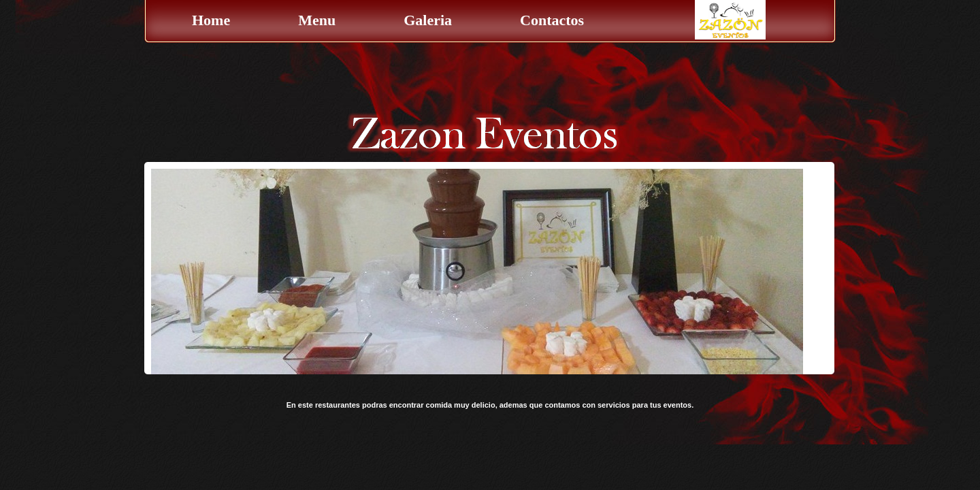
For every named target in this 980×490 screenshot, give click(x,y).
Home (211, 20)
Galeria (428, 20)
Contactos (552, 20)
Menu (317, 20)
